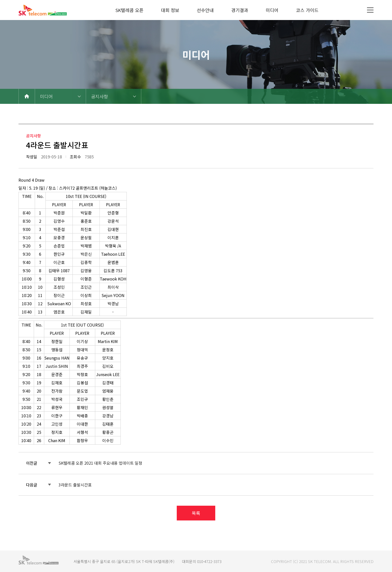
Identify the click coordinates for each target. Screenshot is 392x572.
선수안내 (205, 10)
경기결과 (240, 10)
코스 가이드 (307, 10)
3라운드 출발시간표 (75, 485)
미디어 (272, 10)
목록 (196, 513)
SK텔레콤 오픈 (129, 10)
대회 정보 (170, 10)
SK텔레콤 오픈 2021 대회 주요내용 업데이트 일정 (100, 463)
